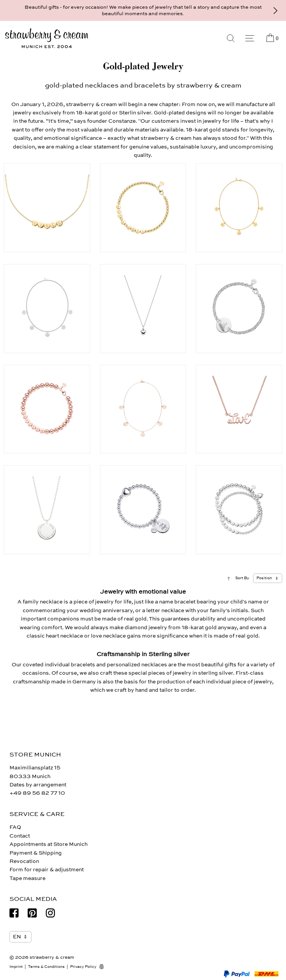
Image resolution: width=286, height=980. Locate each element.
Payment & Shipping (36, 853)
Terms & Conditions (46, 967)
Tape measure (27, 878)
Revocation (24, 861)
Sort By (242, 578)
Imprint (16, 967)
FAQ (15, 827)
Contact (20, 836)
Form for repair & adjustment (47, 870)
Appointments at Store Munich (48, 844)
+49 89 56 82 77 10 (37, 793)
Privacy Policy (83, 967)
